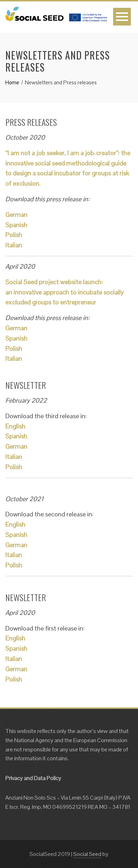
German (16, 215)
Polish (14, 235)
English (15, 426)
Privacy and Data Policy (33, 778)
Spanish (16, 225)
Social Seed (87, 854)
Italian (14, 245)
